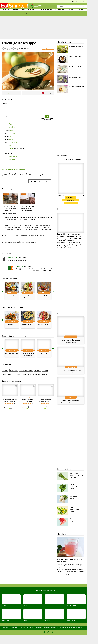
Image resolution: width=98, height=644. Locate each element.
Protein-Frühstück (44, 325)
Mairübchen (73, 496)
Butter (11, 130)
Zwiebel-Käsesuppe (75, 56)
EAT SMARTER (19, 267)
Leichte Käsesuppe (75, 78)
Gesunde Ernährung (28, 10)
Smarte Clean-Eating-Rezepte (71, 370)
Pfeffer (11, 148)
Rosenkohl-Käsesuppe (76, 46)
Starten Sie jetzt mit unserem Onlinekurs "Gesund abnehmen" (71, 225)
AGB (27, 627)
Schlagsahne (13, 142)
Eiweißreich (12, 325)
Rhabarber (73, 519)
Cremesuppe (27, 374)
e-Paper (82, 195)
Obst (10, 374)
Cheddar (12, 133)
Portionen (47, 120)
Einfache (38, 370)
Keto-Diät (44, 296)
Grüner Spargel (74, 473)
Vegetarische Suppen (26, 370)
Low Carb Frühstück (12, 296)
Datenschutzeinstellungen (52, 627)
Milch (11, 139)
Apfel (11, 124)
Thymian (12, 160)
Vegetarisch (14, 370)
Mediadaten (79, 627)
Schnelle (45, 370)
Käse (4, 374)
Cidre (11, 136)
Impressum (32, 627)
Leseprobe (60, 195)
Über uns (6, 627)
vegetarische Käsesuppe (40, 374)
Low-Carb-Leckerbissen (71, 340)
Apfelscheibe (13, 157)
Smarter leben (60, 10)
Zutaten (5, 116)
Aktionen (72, 10)
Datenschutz (40, 627)
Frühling (6, 10)
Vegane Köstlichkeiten (71, 400)
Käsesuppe (17, 374)
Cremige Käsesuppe (75, 66)
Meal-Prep (44, 353)
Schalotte (12, 127)
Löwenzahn (73, 507)
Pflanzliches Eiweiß (28, 325)
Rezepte (15, 10)
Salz (10, 145)
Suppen (5, 370)
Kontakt (23, 627)
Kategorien (6, 629)
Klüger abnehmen (45, 10)
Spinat (72, 485)
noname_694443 (13, 258)
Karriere (11, 627)
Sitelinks (17, 627)
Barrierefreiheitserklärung (67, 627)
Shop (81, 10)
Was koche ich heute (12, 353)
